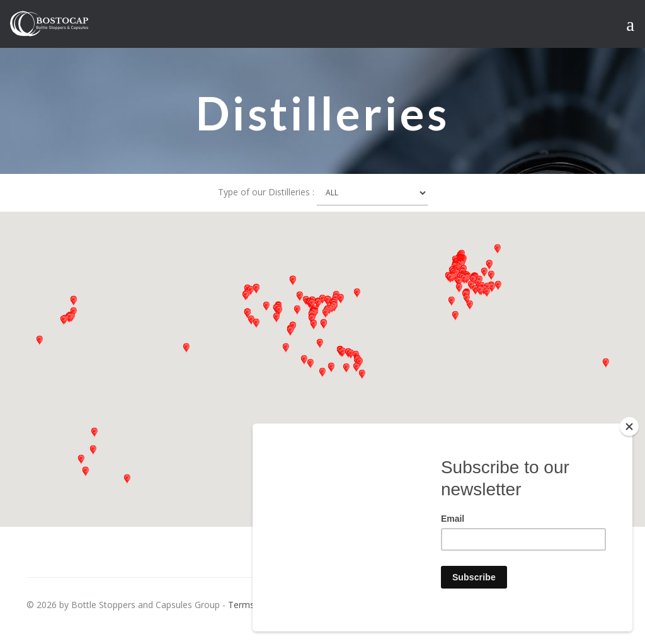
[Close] (629, 427)
